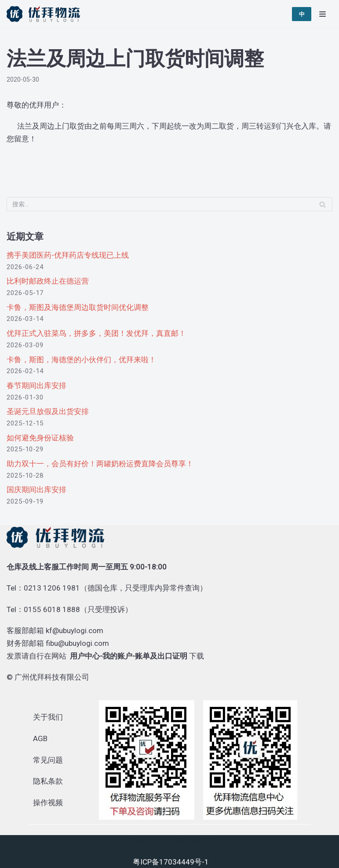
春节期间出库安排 (36, 385)
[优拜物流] (46, 14)
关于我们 (48, 717)
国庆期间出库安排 (36, 490)
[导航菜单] (323, 14)
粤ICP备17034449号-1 (171, 862)
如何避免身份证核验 (40, 438)
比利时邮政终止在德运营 (48, 281)
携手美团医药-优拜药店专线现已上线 (68, 255)
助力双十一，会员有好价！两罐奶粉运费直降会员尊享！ (100, 464)
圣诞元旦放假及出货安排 (48, 411)
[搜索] (169, 204)
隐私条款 (48, 781)
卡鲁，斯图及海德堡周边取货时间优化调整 (78, 307)
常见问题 (48, 760)
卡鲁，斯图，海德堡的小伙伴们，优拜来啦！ (81, 360)
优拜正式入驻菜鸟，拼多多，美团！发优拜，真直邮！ (96, 333)
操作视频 (48, 803)
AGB (40, 738)
